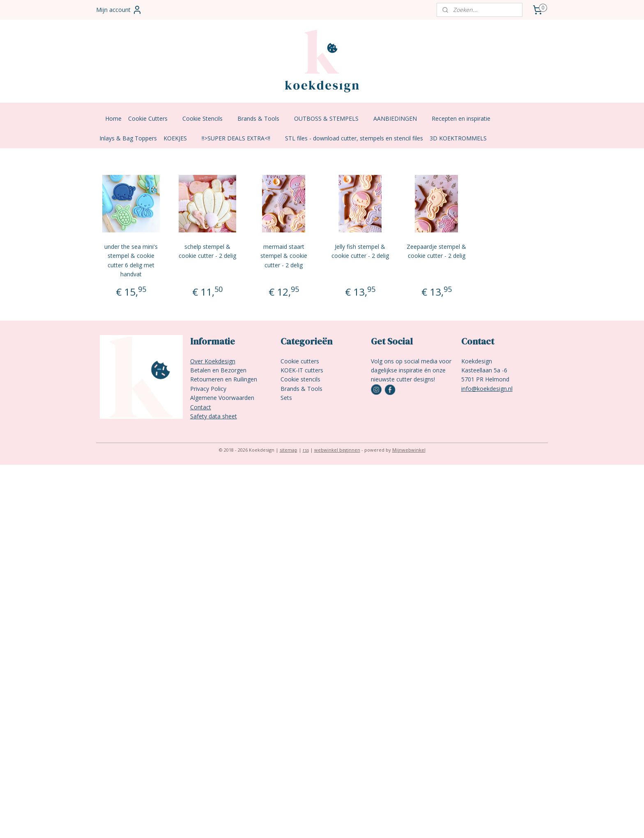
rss (306, 450)
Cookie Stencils (207, 118)
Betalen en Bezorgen (218, 370)
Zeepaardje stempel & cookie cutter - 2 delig (437, 251)
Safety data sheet (214, 416)
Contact (201, 407)
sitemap (289, 450)
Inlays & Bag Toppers (128, 138)
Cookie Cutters (152, 118)
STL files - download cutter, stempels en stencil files (354, 138)
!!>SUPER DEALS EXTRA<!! (240, 138)
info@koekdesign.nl (487, 389)
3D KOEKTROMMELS (458, 138)
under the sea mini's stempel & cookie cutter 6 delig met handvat (131, 260)
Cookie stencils (300, 379)
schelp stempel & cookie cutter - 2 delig (207, 251)
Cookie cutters (300, 361)
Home (113, 118)
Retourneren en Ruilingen (224, 379)
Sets (286, 398)
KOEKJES (179, 138)
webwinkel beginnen (337, 450)
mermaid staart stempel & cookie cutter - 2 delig (284, 256)
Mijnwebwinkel (409, 450)
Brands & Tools (262, 118)
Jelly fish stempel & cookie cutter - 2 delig (360, 251)
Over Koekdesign (213, 361)
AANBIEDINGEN (399, 118)
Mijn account (119, 10)
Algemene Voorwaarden (222, 398)
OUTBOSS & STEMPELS (330, 118)
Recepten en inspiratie (465, 118)
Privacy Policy (208, 389)
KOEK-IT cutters (302, 370)
